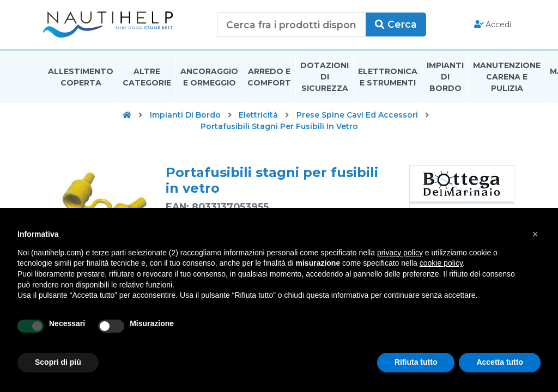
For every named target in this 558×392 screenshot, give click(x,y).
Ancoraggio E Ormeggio (209, 78)
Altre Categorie (147, 78)
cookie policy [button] (441, 263)
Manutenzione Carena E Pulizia (507, 78)
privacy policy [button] (400, 253)
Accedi (492, 25)
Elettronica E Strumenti (388, 78)
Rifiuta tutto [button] (416, 362)
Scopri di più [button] (58, 362)
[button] (535, 234)
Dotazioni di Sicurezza (325, 78)
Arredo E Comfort (269, 78)
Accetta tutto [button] (500, 362)
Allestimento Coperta (81, 78)
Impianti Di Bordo (445, 78)
